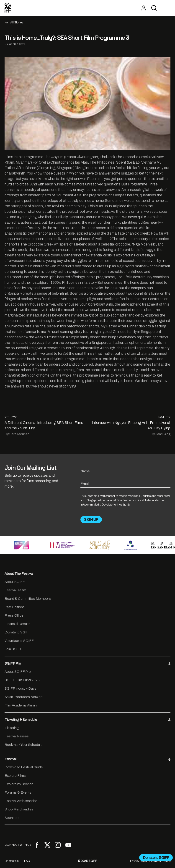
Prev (10, 417)
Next (164, 417)
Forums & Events (18, 792)
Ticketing (12, 728)
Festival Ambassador (21, 801)
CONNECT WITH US (18, 845)
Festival (87, 759)
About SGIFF (15, 582)
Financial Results (17, 624)
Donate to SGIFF (18, 632)
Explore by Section (19, 784)
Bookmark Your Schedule (24, 745)
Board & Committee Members (28, 599)
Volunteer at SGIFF (19, 641)
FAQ (27, 861)
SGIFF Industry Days (20, 688)
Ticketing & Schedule (87, 720)
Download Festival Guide (24, 767)
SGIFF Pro (87, 663)
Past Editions (15, 607)
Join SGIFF (13, 649)
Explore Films (15, 776)
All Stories (17, 23)
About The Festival (19, 574)
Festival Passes (17, 736)
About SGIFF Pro (18, 672)
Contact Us (12, 861)
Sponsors (12, 818)
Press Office (14, 615)
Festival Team (15, 590)
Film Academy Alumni (21, 705)
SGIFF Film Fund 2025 (22, 680)
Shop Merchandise (19, 809)
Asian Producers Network (24, 697)
